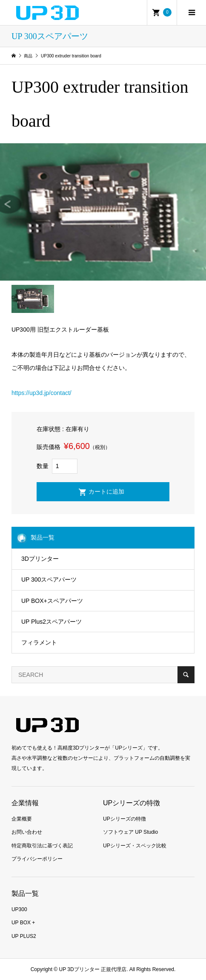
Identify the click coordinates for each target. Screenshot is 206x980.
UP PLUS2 (24, 936)
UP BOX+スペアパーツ (52, 601)
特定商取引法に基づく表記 (42, 846)
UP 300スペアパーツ (49, 579)
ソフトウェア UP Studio (130, 832)
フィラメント (39, 642)
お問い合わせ (27, 832)
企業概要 (22, 819)
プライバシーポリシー (37, 859)
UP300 (19, 909)
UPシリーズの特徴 (124, 819)
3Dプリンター (40, 559)
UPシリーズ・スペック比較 (135, 846)
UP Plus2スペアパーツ (51, 622)
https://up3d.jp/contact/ (41, 393)
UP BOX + (23, 923)
